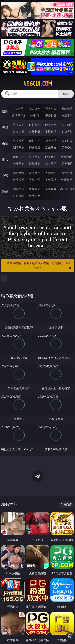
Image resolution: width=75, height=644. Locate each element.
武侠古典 (67, 173)
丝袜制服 (35, 131)
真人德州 (35, 109)
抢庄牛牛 (67, 115)
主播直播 (51, 131)
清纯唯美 (35, 164)
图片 (5, 160)
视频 (5, 128)
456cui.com (38, 84)
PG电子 (18, 109)
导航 (5, 192)
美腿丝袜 (19, 164)
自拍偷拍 (35, 125)
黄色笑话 (51, 180)
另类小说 (35, 180)
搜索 (66, 94)
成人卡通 (51, 141)
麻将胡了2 (19, 115)
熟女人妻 (19, 131)
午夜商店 (35, 189)
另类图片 (67, 164)
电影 (5, 144)
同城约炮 (19, 189)
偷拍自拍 (35, 141)
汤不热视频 (67, 189)
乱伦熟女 (51, 148)
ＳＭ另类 (67, 131)
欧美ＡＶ (51, 125)
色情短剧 (35, 196)
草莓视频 (51, 189)
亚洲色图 (35, 157)
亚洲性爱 (19, 141)
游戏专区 (67, 109)
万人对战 (51, 109)
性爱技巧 (67, 180)
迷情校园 (19, 180)
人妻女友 (51, 173)
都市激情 (19, 173)
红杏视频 (19, 196)
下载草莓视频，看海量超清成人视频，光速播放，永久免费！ (38, 266)
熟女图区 (51, 164)
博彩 (5, 112)
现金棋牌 (51, 115)
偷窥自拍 (19, 157)
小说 (5, 176)
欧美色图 (51, 157)
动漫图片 (67, 157)
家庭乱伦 (35, 173)
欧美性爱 (67, 141)
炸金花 (35, 115)
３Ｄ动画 (67, 125)
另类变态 (67, 148)
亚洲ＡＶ (19, 125)
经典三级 (35, 148)
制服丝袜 (19, 148)
